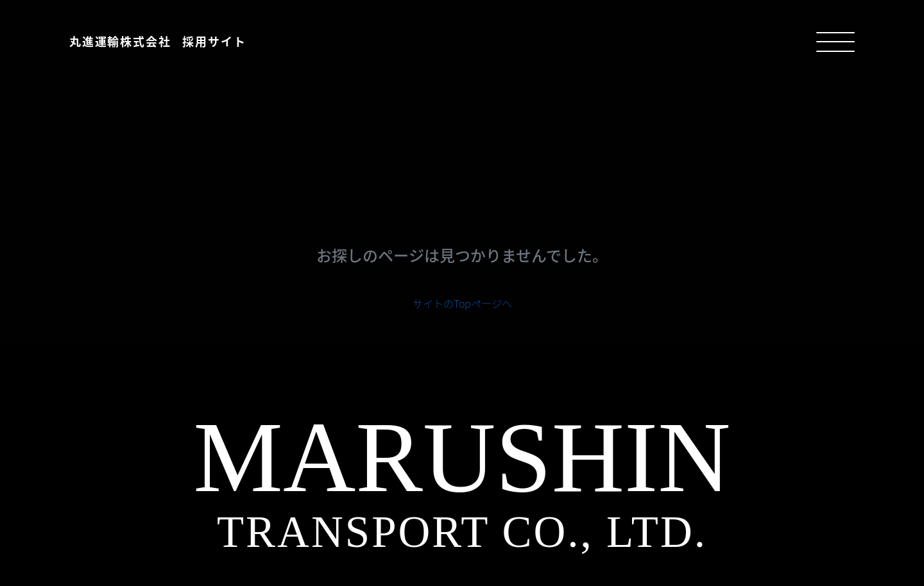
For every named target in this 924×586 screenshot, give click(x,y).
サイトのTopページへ (462, 303)
